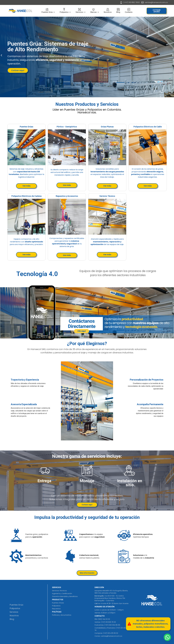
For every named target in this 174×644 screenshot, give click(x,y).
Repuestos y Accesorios (67, 196)
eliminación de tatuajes (60, 619)
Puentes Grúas (26, 127)
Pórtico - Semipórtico (67, 127)
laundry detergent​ (87, 120)
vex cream (59, 120)
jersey (57, 619)
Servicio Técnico (107, 196)
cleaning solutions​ (54, 619)
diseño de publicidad (30, 120)
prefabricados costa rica (56, 619)
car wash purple (47, 120)
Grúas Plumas (107, 127)
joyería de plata (72, 120)
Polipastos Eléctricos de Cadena (26, 196)
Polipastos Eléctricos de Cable (148, 127)
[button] (1, 55)
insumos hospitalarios (58, 619)
